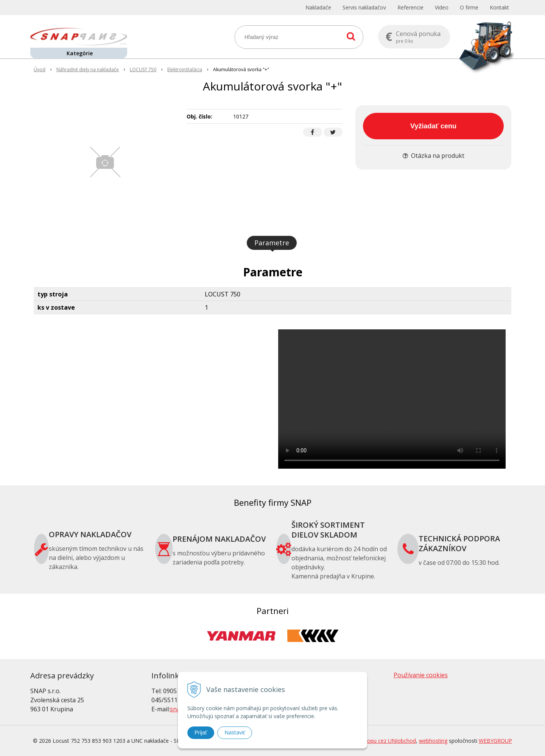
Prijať (201, 733)
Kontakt (499, 7)
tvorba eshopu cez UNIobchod (378, 741)
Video (442, 7)
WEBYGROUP (495, 741)
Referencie (410, 7)
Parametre (272, 243)
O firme (469, 7)
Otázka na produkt (434, 156)
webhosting (433, 741)
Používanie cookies (421, 675)
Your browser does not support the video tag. (392, 399)
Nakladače (318, 7)
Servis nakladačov (364, 7)
